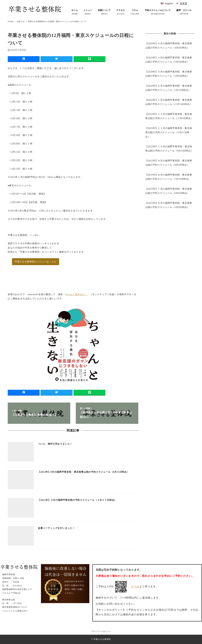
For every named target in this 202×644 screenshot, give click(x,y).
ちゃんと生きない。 (76, 294)
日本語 (184, 3)
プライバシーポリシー (101, 631)
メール (135, 587)
